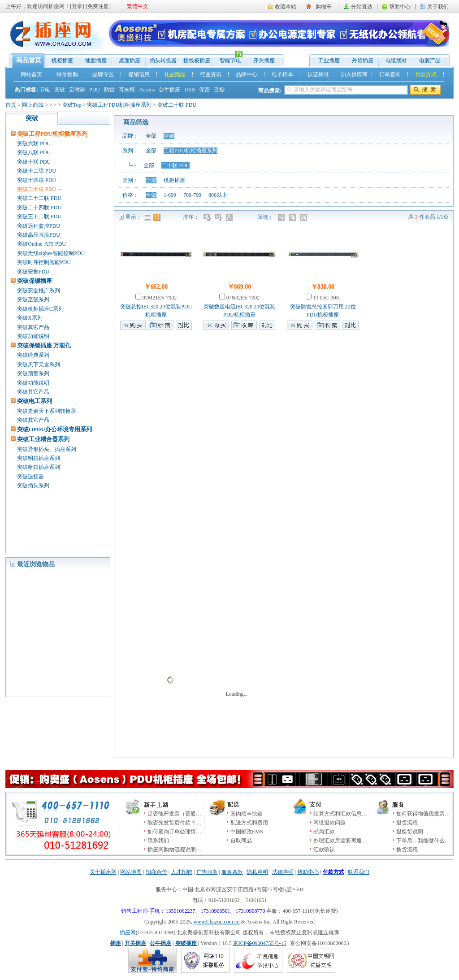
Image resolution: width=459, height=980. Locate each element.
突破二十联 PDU (177, 105)
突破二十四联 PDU (39, 208)
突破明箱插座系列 (39, 458)
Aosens (147, 90)
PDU (95, 90)
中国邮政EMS (247, 832)
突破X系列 (30, 318)
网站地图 (131, 872)
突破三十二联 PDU (39, 217)
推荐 (293, 217)
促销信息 (139, 74)
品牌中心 (247, 74)
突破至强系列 (33, 299)
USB (189, 90)
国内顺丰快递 (247, 814)
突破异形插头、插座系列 (47, 449)
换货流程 (407, 850)
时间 (219, 217)
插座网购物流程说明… (174, 850)
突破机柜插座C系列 (40, 309)
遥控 (219, 90)
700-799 (192, 195)
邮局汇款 (324, 832)
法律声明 (283, 872)
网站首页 (31, 74)
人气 (230, 217)
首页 (11, 105)
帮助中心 (400, 7)
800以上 (218, 195)
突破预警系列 (33, 373)
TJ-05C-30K (326, 298)
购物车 (324, 7)
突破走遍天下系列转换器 (47, 411)
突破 (60, 90)
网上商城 (33, 105)
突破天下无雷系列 (39, 364)
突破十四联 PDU (37, 180)
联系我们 (158, 841)
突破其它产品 (33, 327)
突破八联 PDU (34, 152)
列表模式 (147, 217)
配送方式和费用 (249, 823)
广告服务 (207, 872)
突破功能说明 (33, 336)
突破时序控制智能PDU (44, 262)
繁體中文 (138, 6)
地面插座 (96, 61)
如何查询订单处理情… (174, 832)
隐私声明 (257, 872)
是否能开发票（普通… (174, 814)
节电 (45, 90)
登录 (77, 6)
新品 (305, 217)
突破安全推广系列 (39, 291)
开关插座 (264, 61)
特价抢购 (67, 74)
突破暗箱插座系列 (39, 467)
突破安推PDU (33, 272)
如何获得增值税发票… (423, 814)
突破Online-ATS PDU (41, 244)
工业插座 (329, 61)
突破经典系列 (33, 355)
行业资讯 (211, 74)
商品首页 (29, 60)
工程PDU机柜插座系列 (191, 151)
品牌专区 (103, 74)
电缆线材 (396, 61)
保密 (204, 90)
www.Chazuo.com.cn (217, 922)
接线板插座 (197, 61)
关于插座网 (103, 872)
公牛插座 (169, 90)
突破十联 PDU (34, 162)
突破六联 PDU (34, 143)
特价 (282, 217)
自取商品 (241, 841)
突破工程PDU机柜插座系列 (119, 105)
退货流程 (407, 823)
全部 (151, 136)
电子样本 (282, 74)
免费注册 (98, 6)
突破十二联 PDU (37, 171)
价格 (208, 217)
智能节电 (228, 59)
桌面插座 (130, 61)
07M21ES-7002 (159, 298)
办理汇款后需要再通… (340, 841)
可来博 (127, 90)
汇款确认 (324, 850)
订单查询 (390, 74)
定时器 (77, 90)
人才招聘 (182, 872)
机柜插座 (62, 61)
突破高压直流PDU (39, 235)
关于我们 (438, 7)
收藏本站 (286, 7)
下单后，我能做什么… (423, 841)
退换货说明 (410, 832)
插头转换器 (163, 61)
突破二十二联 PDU (39, 198)
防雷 (109, 90)
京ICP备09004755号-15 (260, 943)
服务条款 (232, 872)
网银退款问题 (329, 823)
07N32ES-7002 (242, 298)
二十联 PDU (175, 165)
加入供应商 (354, 74)
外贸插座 (363, 61)
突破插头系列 (33, 486)
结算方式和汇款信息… (340, 814)
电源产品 (430, 61)
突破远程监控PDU (39, 226)
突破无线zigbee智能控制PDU (51, 253)
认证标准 (318, 74)
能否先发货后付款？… (174, 823)
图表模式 (157, 217)
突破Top (72, 105)
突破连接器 (30, 477)
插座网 (128, 932)
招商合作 (156, 872)
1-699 (170, 195)
